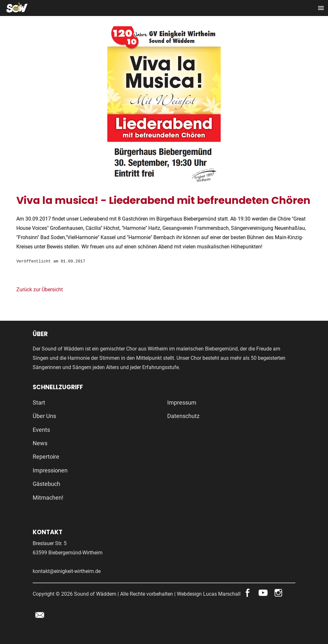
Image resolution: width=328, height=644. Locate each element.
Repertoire (46, 457)
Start (39, 402)
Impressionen (50, 470)
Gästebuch (46, 484)
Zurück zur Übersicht (40, 290)
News (40, 443)
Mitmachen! (48, 498)
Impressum (182, 402)
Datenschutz (183, 416)
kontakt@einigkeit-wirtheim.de (67, 571)
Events (41, 430)
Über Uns (44, 416)
